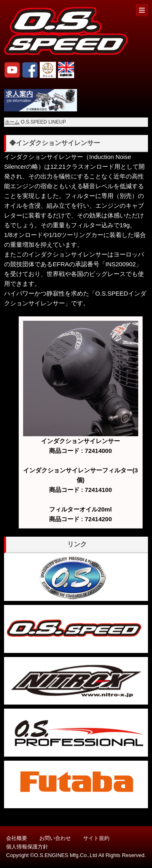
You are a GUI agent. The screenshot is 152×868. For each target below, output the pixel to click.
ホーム (12, 122)
